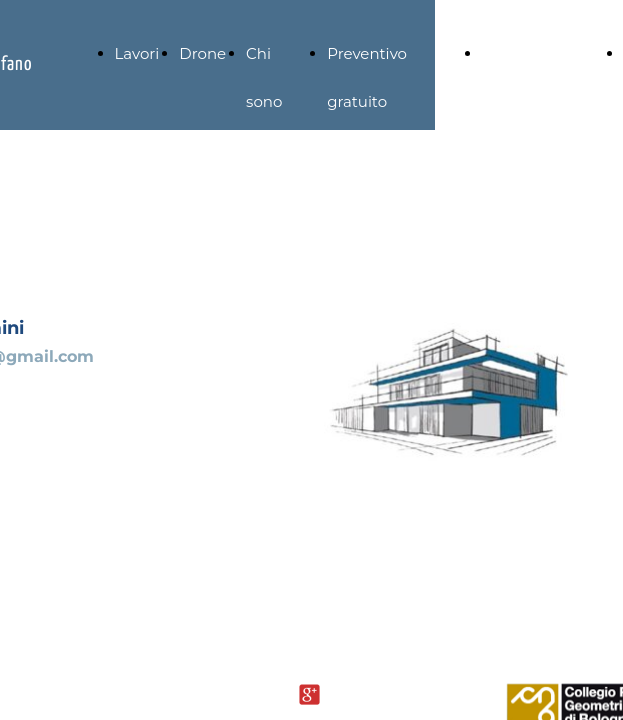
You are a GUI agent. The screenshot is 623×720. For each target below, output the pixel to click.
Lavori (137, 53)
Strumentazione (542, 53)
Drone (202, 53)
